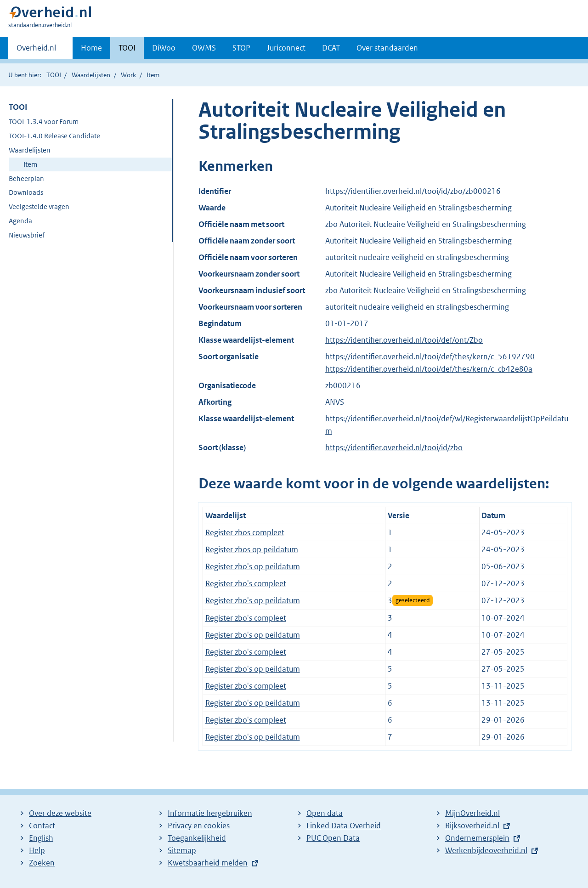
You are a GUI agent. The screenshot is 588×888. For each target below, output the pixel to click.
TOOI (127, 48)
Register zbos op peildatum (252, 549)
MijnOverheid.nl (472, 813)
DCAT (331, 48)
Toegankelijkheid (197, 838)
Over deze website (60, 813)
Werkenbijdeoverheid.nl (486, 850)
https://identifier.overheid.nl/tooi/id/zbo (394, 447)
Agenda (20, 221)
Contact (42, 826)
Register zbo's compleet (246, 583)
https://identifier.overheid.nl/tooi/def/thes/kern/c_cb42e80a (429, 369)
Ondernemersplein (477, 838)
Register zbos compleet (245, 532)
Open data (325, 813)
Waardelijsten (91, 75)
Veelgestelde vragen (39, 206)
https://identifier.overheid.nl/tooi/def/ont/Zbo (404, 340)
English (41, 838)
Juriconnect (286, 48)
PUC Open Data (333, 838)
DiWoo (164, 48)
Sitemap (182, 850)
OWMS (204, 48)
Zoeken (42, 863)
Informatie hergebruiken (210, 813)
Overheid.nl (36, 51)
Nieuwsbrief (27, 235)
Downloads (26, 192)
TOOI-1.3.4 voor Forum (44, 122)
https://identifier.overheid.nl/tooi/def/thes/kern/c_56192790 (430, 356)
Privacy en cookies (199, 826)
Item (30, 164)
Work (128, 75)
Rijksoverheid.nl (472, 826)
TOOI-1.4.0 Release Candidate (54, 136)
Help (37, 850)
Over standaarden (387, 48)
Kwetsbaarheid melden (208, 863)
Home (91, 48)
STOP (241, 48)
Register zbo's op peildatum (253, 566)
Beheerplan (26, 178)
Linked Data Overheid (344, 826)
